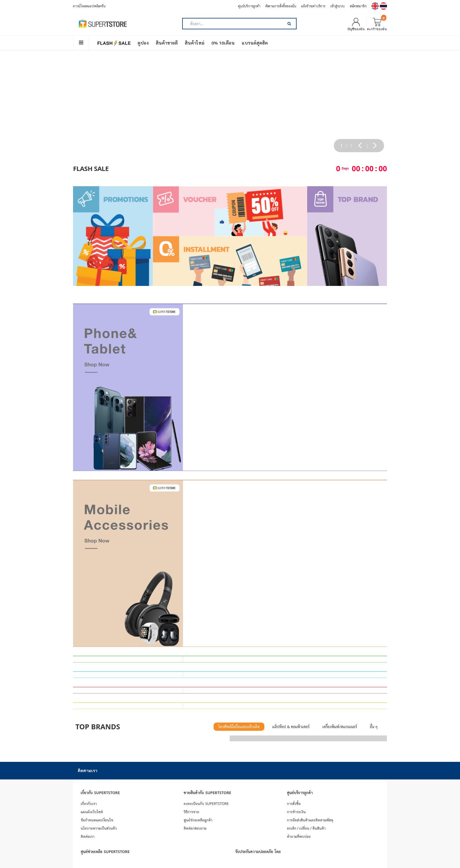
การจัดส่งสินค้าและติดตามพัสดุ (310, 820)
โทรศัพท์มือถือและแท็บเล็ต (239, 727)
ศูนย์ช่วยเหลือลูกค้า (198, 820)
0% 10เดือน (223, 43)
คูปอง (143, 43)
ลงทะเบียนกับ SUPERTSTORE (206, 804)
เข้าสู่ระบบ (338, 6)
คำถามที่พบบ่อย (299, 836)
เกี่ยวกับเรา (89, 804)
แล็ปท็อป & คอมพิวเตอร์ (291, 727)
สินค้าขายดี (167, 43)
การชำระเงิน (296, 812)
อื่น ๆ (374, 727)
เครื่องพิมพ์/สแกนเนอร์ (340, 727)
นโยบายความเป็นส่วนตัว (99, 828)
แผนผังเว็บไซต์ (92, 812)
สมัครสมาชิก (358, 6)
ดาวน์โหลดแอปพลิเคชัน (89, 6)
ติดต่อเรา (88, 836)
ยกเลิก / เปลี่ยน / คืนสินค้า (306, 828)
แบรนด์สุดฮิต (255, 43)
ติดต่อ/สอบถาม (195, 828)
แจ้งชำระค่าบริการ (313, 6)
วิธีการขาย (191, 812)
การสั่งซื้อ (294, 804)
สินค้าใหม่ (195, 43)
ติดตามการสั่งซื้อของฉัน (281, 6)
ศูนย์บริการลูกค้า (249, 6)
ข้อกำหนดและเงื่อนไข (97, 820)
